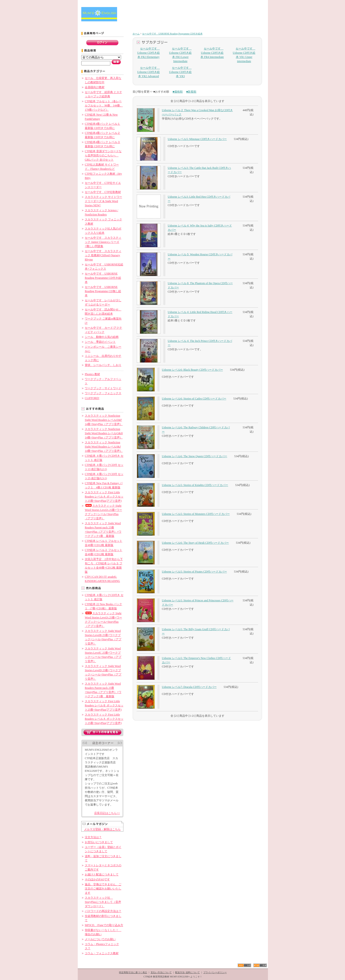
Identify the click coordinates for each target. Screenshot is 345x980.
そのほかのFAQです (97, 879)
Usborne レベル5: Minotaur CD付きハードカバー (197, 139)
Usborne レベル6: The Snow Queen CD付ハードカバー (195, 456)
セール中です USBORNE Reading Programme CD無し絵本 (103, 291)
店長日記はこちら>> (107, 813)
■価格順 (178, 92)
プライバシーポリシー (215, 972)
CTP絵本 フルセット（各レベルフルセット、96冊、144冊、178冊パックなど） (104, 106)
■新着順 (191, 92)
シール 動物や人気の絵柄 (102, 337)
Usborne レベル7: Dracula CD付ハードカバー (189, 687)
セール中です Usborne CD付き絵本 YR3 (180, 72)
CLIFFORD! (92, 398)
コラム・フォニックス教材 (102, 953)
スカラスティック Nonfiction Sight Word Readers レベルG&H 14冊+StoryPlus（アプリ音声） (104, 433)
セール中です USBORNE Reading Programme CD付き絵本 (103, 278)
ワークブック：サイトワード (103, 388)
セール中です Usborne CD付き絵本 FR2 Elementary (148, 53)
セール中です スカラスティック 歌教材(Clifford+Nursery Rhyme (103, 255)
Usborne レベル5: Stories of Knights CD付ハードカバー (195, 485)
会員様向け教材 (95, 87)
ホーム (136, 34)
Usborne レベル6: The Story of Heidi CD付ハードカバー (195, 543)
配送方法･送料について (187, 972)
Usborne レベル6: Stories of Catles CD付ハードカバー (194, 399)
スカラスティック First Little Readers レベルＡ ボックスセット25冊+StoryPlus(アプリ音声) (104, 497)
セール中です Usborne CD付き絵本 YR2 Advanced (148, 72)
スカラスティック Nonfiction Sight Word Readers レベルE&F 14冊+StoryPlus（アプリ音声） (104, 420)
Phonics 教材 (92, 374)
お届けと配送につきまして (102, 874)
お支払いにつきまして (99, 842)
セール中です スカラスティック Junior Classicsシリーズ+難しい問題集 (103, 242)
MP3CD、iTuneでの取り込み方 (104, 925)
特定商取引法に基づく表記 (133, 972)
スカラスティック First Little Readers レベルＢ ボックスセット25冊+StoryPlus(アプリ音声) (104, 705)
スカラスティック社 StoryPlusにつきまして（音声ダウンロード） (103, 902)
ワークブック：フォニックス (103, 393)
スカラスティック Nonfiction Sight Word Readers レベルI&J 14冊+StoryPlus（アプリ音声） (104, 447)
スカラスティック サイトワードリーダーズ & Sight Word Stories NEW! (103, 201)
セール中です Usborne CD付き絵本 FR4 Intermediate (212, 53)
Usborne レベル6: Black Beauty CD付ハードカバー (192, 370)
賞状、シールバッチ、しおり (103, 365)
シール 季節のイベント (100, 342)
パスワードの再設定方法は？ (103, 911)
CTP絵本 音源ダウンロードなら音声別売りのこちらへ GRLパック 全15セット (103, 155)
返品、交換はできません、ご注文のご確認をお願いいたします (103, 889)
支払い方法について (161, 972)
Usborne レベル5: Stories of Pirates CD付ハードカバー (194, 572)
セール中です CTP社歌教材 (103, 192)
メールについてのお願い (100, 939)
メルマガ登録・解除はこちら (102, 829)
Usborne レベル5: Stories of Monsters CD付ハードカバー (196, 514)
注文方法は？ (93, 837)
